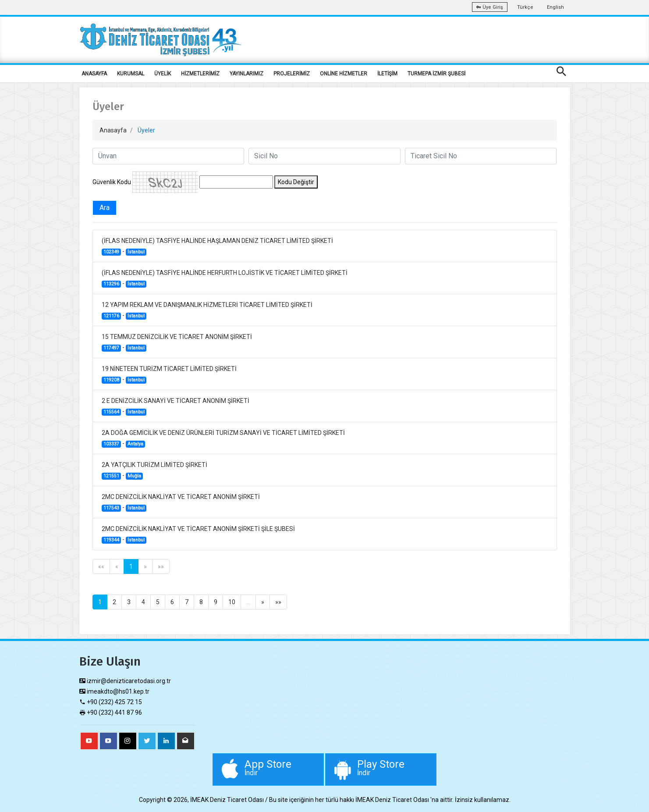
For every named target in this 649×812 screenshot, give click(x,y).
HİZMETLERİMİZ (200, 74)
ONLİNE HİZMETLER (344, 74)
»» (161, 566)
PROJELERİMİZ (292, 74)
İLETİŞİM (387, 74)
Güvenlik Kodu (112, 182)
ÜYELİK (163, 74)
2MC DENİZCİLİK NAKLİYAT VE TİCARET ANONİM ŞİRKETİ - (181, 502)
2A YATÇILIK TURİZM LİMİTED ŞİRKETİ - (154, 470)
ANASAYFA (94, 74)
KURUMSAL (131, 74)
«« (101, 566)
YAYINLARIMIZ (246, 74)
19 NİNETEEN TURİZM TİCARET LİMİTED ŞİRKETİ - (169, 374)
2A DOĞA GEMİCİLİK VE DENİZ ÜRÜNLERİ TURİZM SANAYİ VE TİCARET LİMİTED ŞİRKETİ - (223, 438)
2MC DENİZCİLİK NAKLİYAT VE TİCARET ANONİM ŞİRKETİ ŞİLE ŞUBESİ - (198, 534)
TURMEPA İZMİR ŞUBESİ (436, 74)
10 (232, 602)
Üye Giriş (490, 7)
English (555, 7)
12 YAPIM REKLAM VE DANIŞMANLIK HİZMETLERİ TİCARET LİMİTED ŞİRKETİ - (207, 310)
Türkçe (525, 7)
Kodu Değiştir (296, 182)
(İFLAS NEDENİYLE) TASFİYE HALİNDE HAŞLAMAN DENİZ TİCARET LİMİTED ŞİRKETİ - (217, 246)
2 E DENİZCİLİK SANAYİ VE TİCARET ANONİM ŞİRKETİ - (176, 406)
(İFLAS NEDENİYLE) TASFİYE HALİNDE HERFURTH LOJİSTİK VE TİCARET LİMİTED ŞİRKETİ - (225, 278)
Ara (105, 208)
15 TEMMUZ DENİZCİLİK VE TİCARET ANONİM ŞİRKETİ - (177, 342)
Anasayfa (113, 130)
